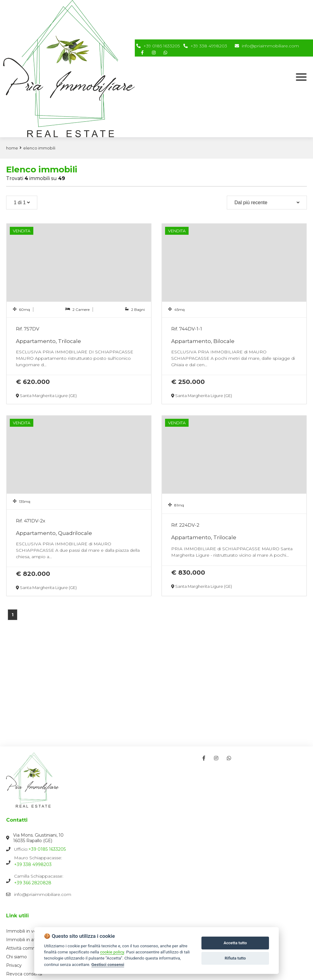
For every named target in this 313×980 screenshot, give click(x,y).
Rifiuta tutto (235, 958)
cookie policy (112, 952)
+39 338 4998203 (209, 46)
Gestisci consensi (108, 964)
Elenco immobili (39, 148)
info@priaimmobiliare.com (267, 46)
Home (12, 148)
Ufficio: (156, 849)
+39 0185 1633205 (162, 46)
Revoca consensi (24, 974)
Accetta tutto (235, 943)
